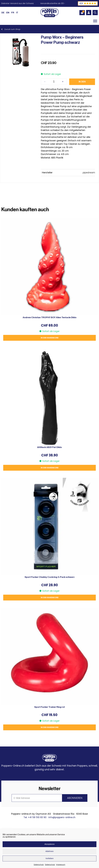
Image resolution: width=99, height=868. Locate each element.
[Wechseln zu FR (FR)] (13, 13)
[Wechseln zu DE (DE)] (3, 13)
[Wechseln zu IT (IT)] (17, 13)
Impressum (61, 865)
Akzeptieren (49, 844)
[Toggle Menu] (95, 21)
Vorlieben (50, 858)
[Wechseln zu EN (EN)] (8, 13)
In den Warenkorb (82, 83)
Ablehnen (49, 851)
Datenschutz (39, 865)
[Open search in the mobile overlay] (95, 13)
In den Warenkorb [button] (50, 338)
